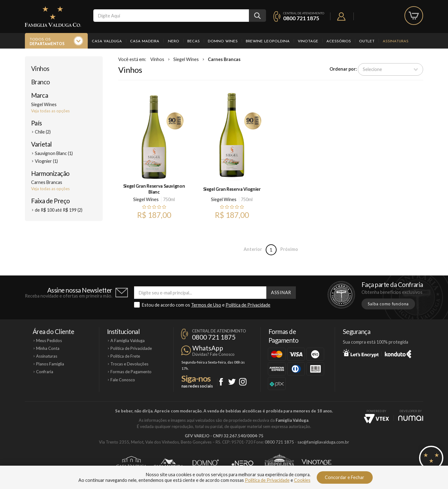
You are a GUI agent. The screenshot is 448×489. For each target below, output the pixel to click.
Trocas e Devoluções (129, 364)
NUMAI (411, 418)
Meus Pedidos (49, 341)
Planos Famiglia (50, 364)
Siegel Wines (186, 59)
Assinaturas (396, 41)
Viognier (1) (46, 161)
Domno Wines (223, 41)
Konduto (398, 353)
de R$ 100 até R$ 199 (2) (59, 210)
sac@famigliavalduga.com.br (323, 442)
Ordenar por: (343, 69)
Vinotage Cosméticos (317, 463)
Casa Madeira (145, 41)
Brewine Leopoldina (268, 41)
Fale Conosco (123, 380)
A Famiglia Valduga (128, 341)
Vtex (376, 419)
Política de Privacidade (248, 305)
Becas (194, 41)
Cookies (302, 480)
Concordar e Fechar (345, 477)
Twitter (232, 382)
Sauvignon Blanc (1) (54, 153)
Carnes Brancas (224, 59)
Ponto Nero (243, 463)
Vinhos (40, 68)
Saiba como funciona (388, 304)
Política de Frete (125, 356)
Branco (41, 82)
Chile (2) (43, 132)
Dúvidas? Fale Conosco (213, 354)
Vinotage (308, 41)
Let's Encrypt (361, 353)
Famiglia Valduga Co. (53, 16)
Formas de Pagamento (131, 372)
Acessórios (339, 41)
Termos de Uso (206, 305)
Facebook (221, 382)
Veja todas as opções (50, 111)
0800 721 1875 (301, 18)
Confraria (45, 372)
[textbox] (171, 16)
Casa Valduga (107, 41)
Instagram (243, 382)
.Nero (173, 41)
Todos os (47, 42)
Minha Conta (48, 348)
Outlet (367, 41)
